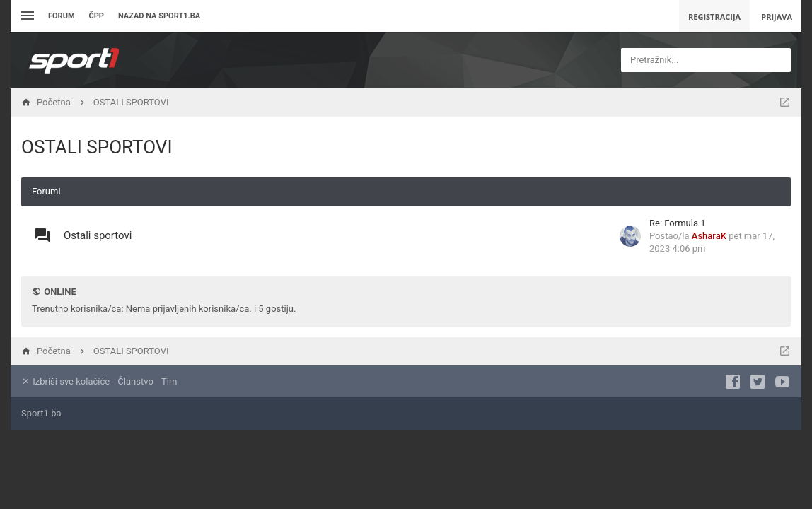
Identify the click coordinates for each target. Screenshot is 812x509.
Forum (62, 16)
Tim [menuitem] (169, 381)
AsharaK (709, 236)
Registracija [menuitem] (714, 17)
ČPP (97, 16)
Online (60, 292)
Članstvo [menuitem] (135, 381)
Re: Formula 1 (677, 223)
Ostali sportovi (98, 235)
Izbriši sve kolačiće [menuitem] (65, 381)
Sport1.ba (41, 413)
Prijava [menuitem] (777, 17)
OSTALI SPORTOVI (97, 147)
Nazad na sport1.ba (159, 16)
